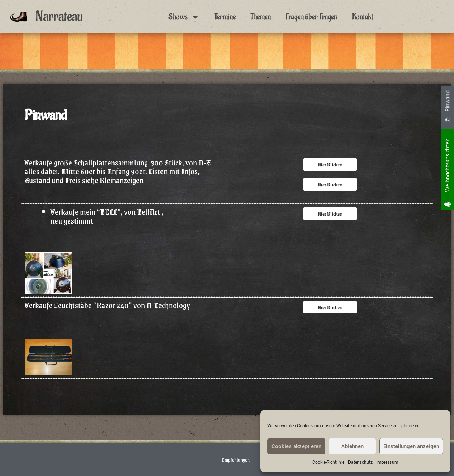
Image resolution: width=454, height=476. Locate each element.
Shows (184, 17)
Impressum (387, 462)
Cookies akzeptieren (296, 446)
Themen (261, 17)
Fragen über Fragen (311, 17)
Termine (225, 17)
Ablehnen (352, 446)
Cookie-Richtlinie (328, 462)
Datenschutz (360, 462)
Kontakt (363, 17)
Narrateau (59, 17)
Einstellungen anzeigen (411, 446)
